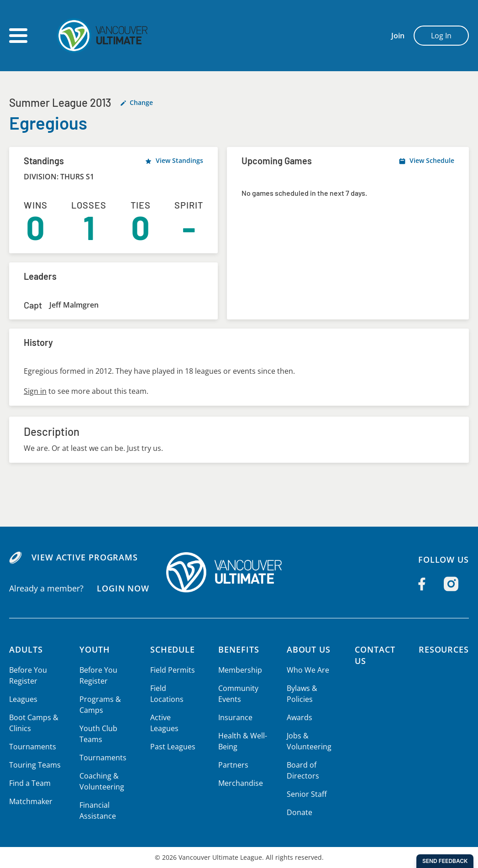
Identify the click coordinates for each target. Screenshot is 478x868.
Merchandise (239, 783)
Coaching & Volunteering (101, 781)
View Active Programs (84, 557)
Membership (239, 670)
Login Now (123, 588)
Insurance (234, 717)
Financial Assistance (97, 810)
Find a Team (30, 783)
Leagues (23, 699)
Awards (297, 717)
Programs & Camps (99, 705)
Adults (26, 649)
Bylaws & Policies (300, 694)
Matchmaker (31, 801)
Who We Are (306, 670)
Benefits (238, 649)
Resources (444, 649)
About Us (307, 649)
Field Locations (174, 688)
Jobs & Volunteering (307, 741)
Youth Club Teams (98, 734)
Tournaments (32, 747)
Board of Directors (300, 770)
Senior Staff (305, 794)
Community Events (237, 694)
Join (398, 36)
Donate (297, 812)
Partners (232, 765)
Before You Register (28, 675)
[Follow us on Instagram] (451, 584)
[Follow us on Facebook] (422, 584)
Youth (95, 649)
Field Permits (171, 670)
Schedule (171, 649)
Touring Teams (34, 765)
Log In (441, 36)
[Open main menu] (18, 36)
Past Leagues (171, 725)
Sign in (35, 391)
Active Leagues (173, 706)
